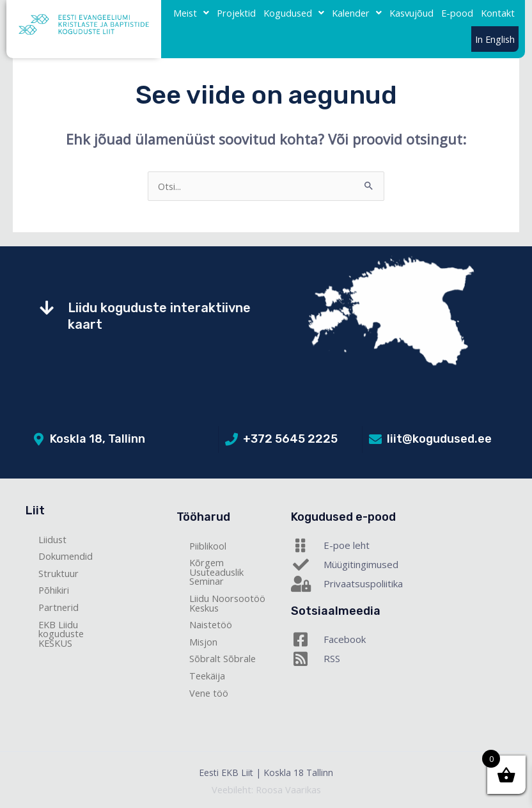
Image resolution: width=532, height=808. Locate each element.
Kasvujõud (411, 13)
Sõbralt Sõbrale (223, 658)
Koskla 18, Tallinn (98, 439)
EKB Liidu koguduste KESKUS (61, 634)
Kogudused (294, 13)
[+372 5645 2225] (231, 440)
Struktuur (59, 573)
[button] (191, 13)
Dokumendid (66, 556)
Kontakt (498, 13)
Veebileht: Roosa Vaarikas (266, 789)
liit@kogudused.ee (439, 439)
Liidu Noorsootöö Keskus (227, 603)
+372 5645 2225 (290, 439)
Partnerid (59, 607)
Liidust (52, 539)
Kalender (357, 13)
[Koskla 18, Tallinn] (38, 440)
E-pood (457, 13)
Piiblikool (208, 546)
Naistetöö (211, 624)
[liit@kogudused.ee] (375, 440)
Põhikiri (54, 590)
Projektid (236, 13)
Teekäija (207, 676)
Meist (191, 13)
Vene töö (209, 693)
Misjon (203, 642)
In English (495, 39)
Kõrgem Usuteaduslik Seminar (216, 572)
